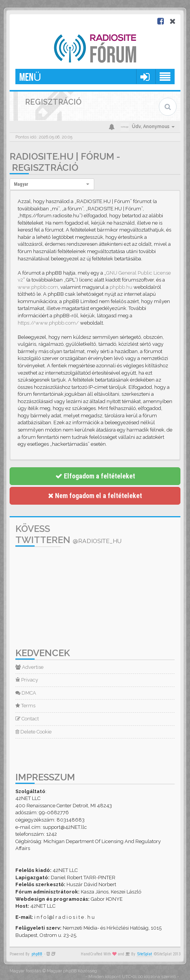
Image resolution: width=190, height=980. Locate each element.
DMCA (26, 693)
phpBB (37, 954)
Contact (27, 719)
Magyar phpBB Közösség (72, 971)
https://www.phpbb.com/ (48, 323)
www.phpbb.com (38, 287)
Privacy (27, 680)
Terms (25, 706)
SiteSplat (145, 954)
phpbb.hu (121, 287)
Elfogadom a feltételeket (95, 476)
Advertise (29, 667)
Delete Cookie (33, 732)
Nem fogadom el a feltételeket (95, 496)
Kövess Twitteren (68, 534)
